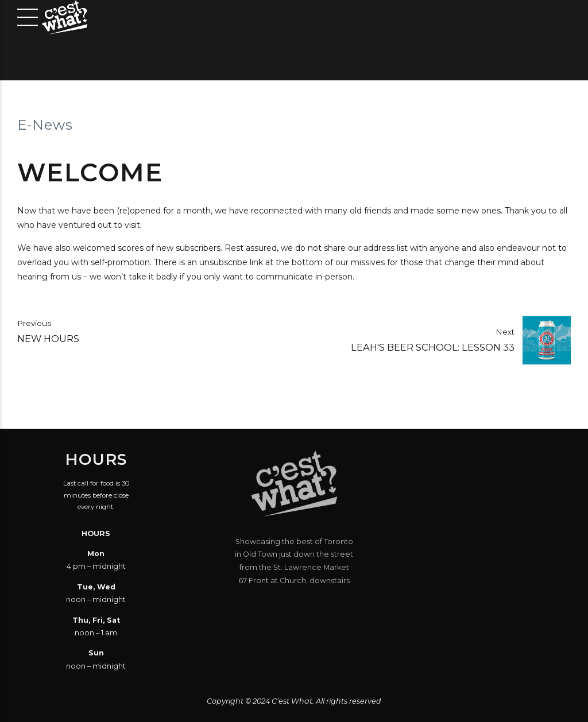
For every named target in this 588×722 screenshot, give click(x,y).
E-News (45, 125)
